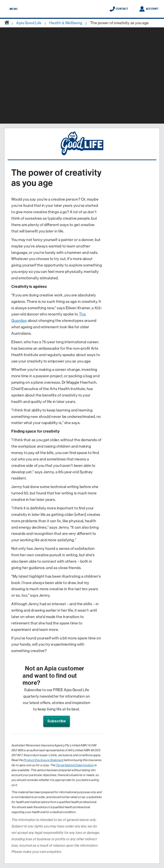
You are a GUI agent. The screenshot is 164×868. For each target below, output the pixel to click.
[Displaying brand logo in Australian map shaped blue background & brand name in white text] (82, 9)
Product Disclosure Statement (43, 760)
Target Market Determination (75, 765)
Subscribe (57, 721)
